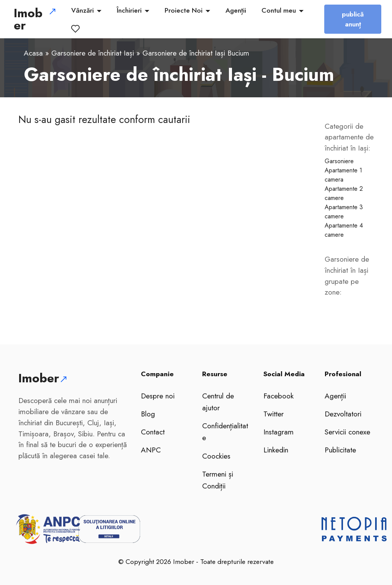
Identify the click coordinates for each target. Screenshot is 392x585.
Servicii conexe (347, 432)
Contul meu (281, 10)
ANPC (151, 450)
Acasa (33, 53)
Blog (148, 414)
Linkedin (276, 450)
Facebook (278, 396)
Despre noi (158, 396)
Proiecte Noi (186, 10)
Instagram (278, 432)
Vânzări (85, 10)
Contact (153, 432)
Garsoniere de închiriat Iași (93, 53)
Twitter (274, 414)
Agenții (238, 10)
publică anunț (350, 19)
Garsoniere (339, 161)
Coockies (216, 456)
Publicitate (340, 450)
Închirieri (132, 10)
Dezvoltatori (343, 414)
